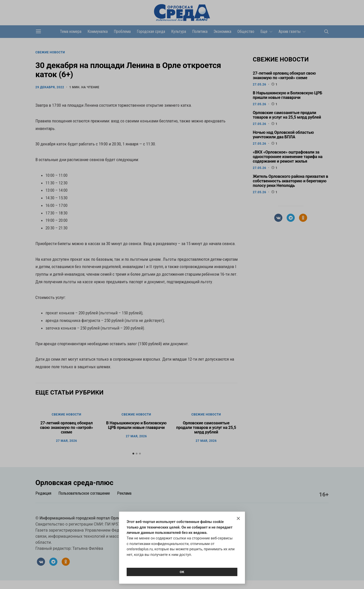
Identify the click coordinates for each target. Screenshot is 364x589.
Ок (182, 572)
